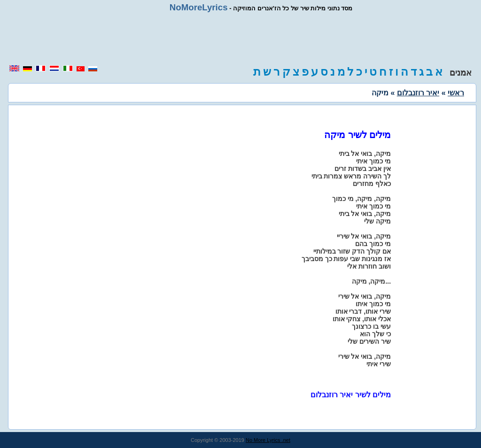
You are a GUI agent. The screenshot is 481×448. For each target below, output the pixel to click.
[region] (240, 39)
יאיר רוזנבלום (418, 93)
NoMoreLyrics (199, 7)
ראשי (456, 93)
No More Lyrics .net (268, 440)
